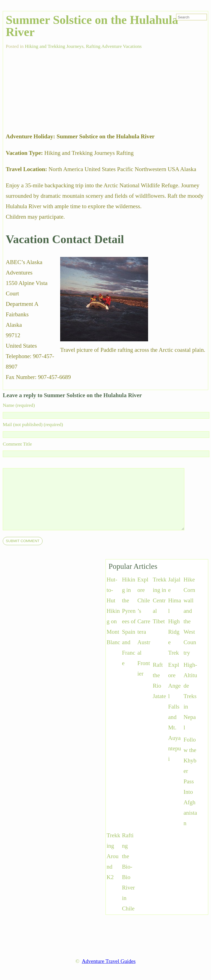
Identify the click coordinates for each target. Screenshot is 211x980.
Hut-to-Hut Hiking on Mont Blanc (113, 611)
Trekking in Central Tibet (160, 600)
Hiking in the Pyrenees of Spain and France (129, 621)
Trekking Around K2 (113, 856)
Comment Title (17, 444)
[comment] (105, 499)
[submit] (23, 541)
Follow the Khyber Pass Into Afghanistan (190, 781)
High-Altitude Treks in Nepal (190, 696)
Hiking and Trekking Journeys (54, 46)
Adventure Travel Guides (109, 961)
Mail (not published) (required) (33, 424)
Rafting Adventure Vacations (114, 46)
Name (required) (19, 405)
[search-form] (191, 17)
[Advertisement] (47, 88)
